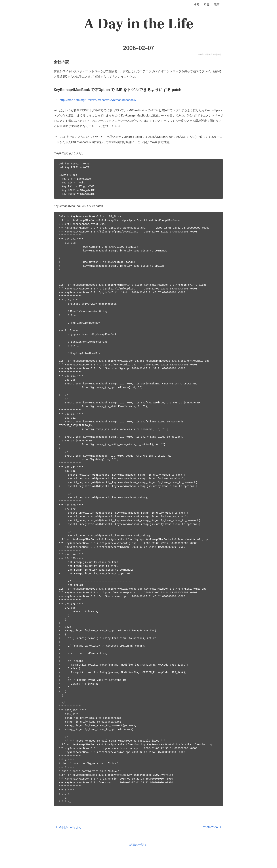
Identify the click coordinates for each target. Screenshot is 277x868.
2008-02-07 (138, 48)
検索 (196, 5)
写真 (207, 5)
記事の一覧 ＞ (138, 845)
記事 (217, 5)
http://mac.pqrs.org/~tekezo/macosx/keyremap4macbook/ (98, 100)
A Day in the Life (139, 24)
